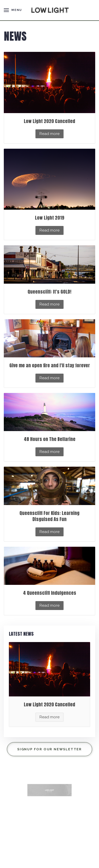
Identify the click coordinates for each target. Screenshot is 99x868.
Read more (50, 134)
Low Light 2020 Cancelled (50, 121)
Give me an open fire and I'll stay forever (50, 365)
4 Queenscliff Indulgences (50, 593)
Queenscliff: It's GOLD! (50, 292)
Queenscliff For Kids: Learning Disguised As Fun (50, 516)
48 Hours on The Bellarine (50, 439)
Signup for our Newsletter (50, 749)
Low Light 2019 (50, 218)
